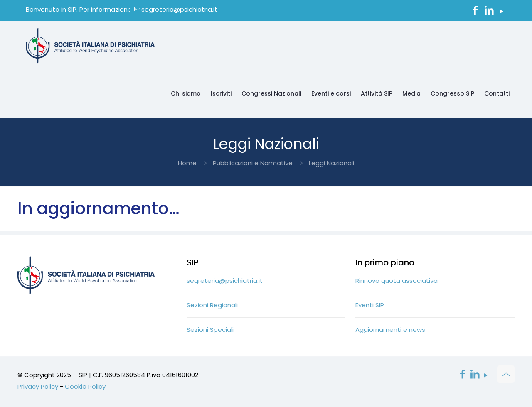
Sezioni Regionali (212, 305)
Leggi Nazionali (331, 163)
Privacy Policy (38, 386)
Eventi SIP (370, 305)
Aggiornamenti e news (390, 330)
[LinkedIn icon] (489, 11)
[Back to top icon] (506, 374)
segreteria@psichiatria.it (225, 281)
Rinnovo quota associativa (397, 281)
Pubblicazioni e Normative (253, 163)
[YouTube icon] (501, 11)
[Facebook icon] (475, 11)
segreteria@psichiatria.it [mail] (179, 9)
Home (187, 163)
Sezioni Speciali (210, 330)
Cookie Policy (85, 386)
